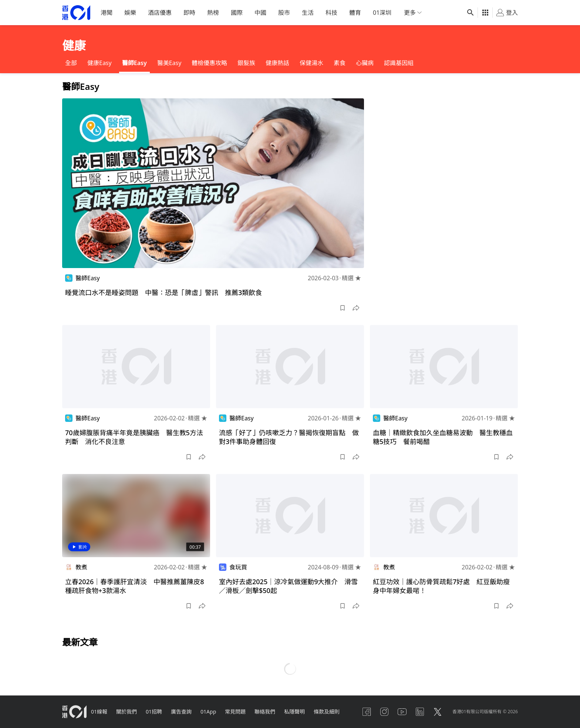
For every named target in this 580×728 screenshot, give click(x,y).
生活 (308, 13)
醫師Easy (134, 63)
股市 (284, 13)
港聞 (107, 13)
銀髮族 (246, 63)
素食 (340, 63)
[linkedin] (420, 712)
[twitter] (438, 712)
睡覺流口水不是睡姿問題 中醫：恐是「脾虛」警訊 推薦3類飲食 (163, 292)
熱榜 (213, 13)
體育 (355, 13)
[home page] (76, 13)
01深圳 (382, 13)
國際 (237, 13)
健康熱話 (277, 63)
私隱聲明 (294, 712)
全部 (71, 63)
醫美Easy (169, 63)
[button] (343, 308)
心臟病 (365, 63)
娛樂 (130, 13)
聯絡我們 (265, 712)
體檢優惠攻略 (209, 63)
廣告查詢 (181, 712)
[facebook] (367, 712)
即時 (189, 13)
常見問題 (235, 712)
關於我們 (127, 712)
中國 (260, 13)
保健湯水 (311, 63)
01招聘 (154, 712)
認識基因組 (399, 63)
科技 (331, 13)
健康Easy (100, 63)
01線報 (99, 712)
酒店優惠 (160, 13)
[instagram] (384, 712)
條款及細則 (327, 712)
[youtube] (402, 712)
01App (208, 712)
